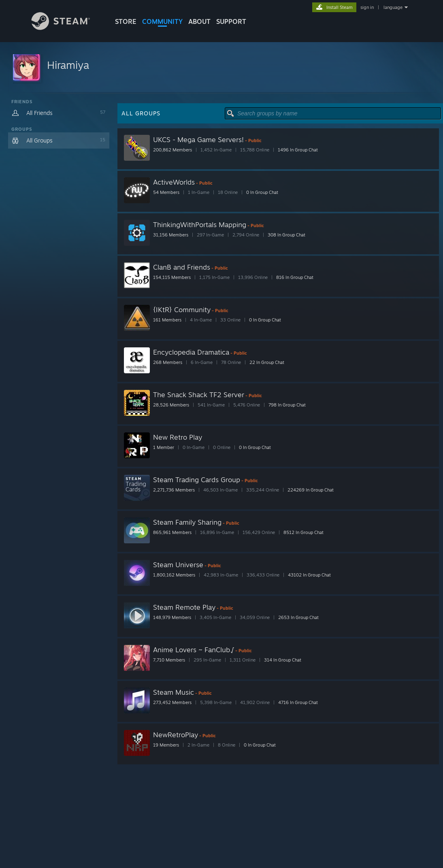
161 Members (167, 320)
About (199, 21)
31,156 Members (171, 235)
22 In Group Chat (267, 362)
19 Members (166, 745)
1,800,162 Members (174, 575)
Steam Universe (178, 565)
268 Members (168, 362)
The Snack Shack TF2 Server (199, 395)
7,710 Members (169, 660)
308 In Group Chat (286, 235)
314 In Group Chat (283, 660)
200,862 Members (173, 150)
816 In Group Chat (295, 277)
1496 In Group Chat (298, 150)
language (393, 7)
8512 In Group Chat (303, 532)
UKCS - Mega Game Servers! (198, 139)
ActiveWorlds (174, 182)
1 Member (164, 447)
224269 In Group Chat (311, 490)
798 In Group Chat (287, 405)
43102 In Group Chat (309, 575)
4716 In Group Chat (298, 702)
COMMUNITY (162, 21)
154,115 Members (172, 277)
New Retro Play (178, 437)
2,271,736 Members (174, 490)
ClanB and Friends (182, 267)
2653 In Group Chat (298, 617)
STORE (126, 21)
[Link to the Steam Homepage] (67, 28)
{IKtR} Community (182, 310)
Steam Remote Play (184, 607)
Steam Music (174, 692)
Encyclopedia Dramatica (191, 352)
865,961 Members (172, 532)
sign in (367, 7)
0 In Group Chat (262, 192)
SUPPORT (231, 21)
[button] (222, 68)
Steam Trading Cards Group (197, 480)
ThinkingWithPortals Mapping (200, 224)
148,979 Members (172, 617)
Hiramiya (68, 65)
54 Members (166, 192)
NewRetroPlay (176, 735)
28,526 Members (171, 405)
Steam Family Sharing (187, 522)
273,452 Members (172, 702)
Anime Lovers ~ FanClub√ (194, 650)
